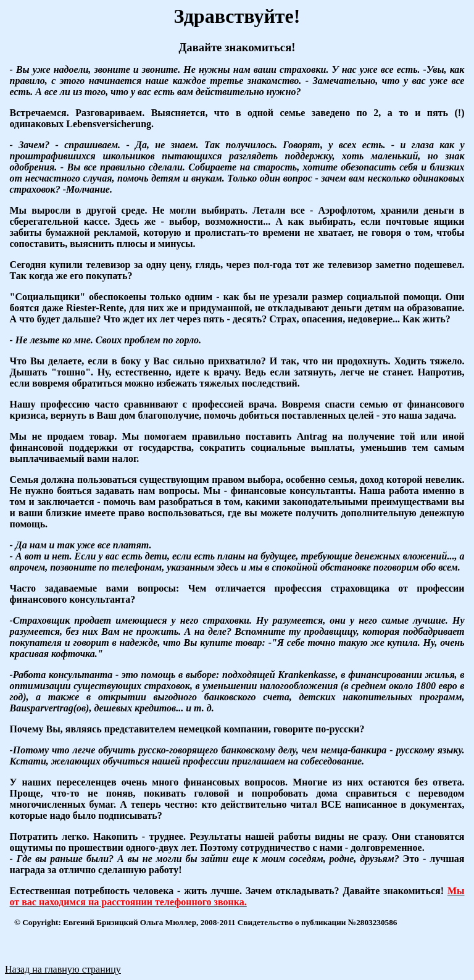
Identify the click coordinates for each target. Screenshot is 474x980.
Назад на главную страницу (63, 969)
